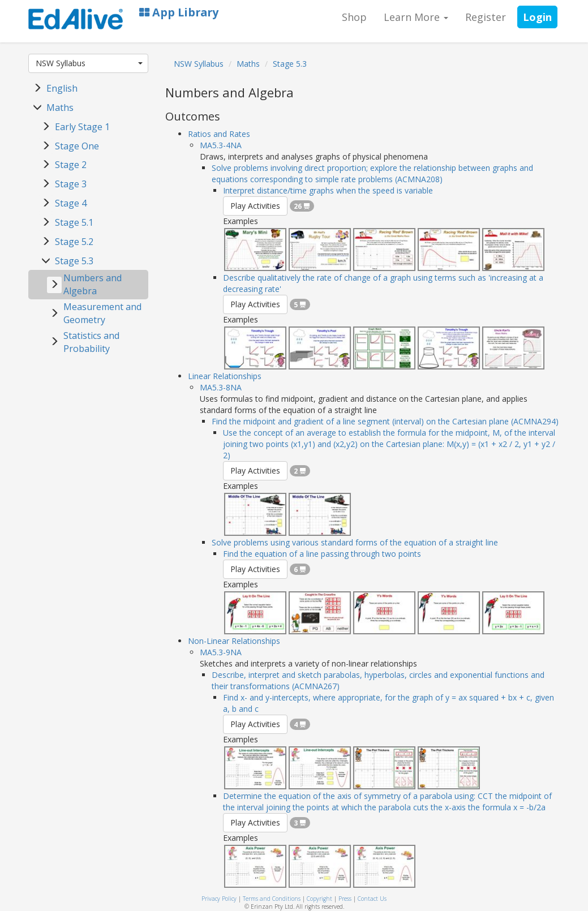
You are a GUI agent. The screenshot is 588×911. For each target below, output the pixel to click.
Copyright (319, 899)
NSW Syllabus (89, 63)
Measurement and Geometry (102, 313)
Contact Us (372, 899)
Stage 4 (71, 203)
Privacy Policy (219, 899)
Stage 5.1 (74, 222)
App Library (179, 12)
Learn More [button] (416, 17)
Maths (60, 108)
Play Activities (255, 206)
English (62, 88)
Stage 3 (71, 184)
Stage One (77, 146)
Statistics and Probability (91, 342)
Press (345, 899)
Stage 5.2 (74, 242)
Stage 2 (71, 165)
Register (486, 17)
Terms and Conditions (272, 899)
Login (537, 17)
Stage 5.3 (74, 261)
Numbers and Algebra (93, 284)
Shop (354, 17)
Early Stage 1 (82, 127)
